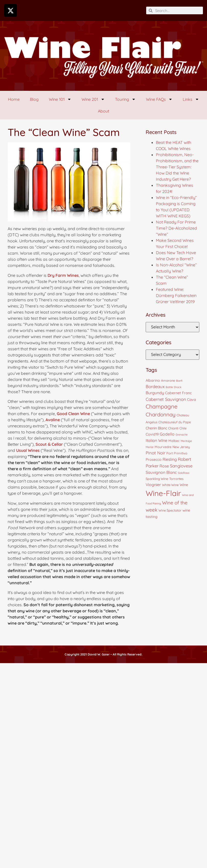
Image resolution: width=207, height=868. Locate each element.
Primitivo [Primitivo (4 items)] (181, 453)
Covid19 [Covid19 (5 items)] (152, 434)
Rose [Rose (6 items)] (164, 466)
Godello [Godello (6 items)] (167, 434)
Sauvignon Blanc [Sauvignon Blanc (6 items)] (161, 472)
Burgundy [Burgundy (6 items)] (155, 393)
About (103, 111)
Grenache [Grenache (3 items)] (182, 435)
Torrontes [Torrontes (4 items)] (176, 479)
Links (191, 99)
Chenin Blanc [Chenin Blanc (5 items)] (156, 428)
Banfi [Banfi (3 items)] (179, 381)
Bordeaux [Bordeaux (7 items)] (155, 386)
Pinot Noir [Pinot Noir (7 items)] (156, 453)
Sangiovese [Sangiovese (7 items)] (181, 466)
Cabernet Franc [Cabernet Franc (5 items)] (178, 393)
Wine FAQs (159, 99)
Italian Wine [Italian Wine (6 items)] (157, 440)
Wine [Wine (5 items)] (184, 485)
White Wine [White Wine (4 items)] (170, 485)
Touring (125, 99)
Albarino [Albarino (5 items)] (153, 380)
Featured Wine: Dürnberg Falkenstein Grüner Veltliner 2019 (176, 295)
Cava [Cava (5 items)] (192, 400)
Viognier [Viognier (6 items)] (153, 485)
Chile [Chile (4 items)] (183, 428)
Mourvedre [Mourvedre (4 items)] (163, 447)
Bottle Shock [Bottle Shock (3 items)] (174, 387)
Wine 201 (93, 99)
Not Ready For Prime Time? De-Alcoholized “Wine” (176, 228)
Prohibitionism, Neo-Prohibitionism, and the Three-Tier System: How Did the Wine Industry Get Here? (177, 167)
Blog (34, 99)
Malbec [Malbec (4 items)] (174, 441)
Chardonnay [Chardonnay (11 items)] (161, 414)
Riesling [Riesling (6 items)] (170, 459)
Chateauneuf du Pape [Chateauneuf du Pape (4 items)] (175, 422)
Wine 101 (60, 99)
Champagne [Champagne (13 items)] (162, 406)
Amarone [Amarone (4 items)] (168, 380)
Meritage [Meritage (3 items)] (186, 441)
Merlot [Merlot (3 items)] (150, 447)
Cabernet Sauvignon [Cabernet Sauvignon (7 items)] (166, 399)
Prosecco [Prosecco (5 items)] (154, 460)
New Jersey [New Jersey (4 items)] (181, 447)
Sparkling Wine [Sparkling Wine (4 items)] (157, 479)
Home (14, 99)
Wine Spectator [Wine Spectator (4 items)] (170, 510)
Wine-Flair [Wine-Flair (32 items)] (163, 493)
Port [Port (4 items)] (170, 453)
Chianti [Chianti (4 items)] (173, 428)
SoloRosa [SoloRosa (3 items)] (183, 473)
